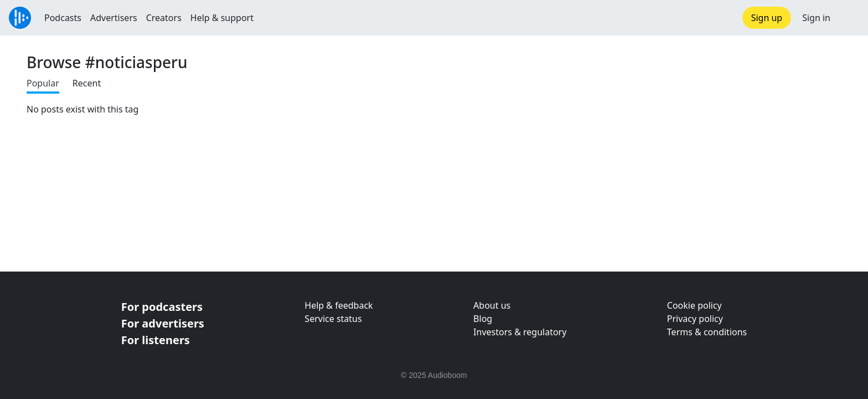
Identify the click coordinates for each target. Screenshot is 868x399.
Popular (43, 83)
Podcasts (63, 18)
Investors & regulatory (520, 332)
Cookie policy (694, 305)
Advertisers (114, 18)
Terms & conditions (707, 332)
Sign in (816, 18)
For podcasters (162, 307)
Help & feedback (339, 305)
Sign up (767, 18)
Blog (483, 319)
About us (492, 305)
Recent (87, 83)
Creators (164, 18)
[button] (849, 18)
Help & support (222, 18)
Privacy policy (695, 319)
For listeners (156, 340)
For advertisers (163, 323)
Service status (333, 319)
